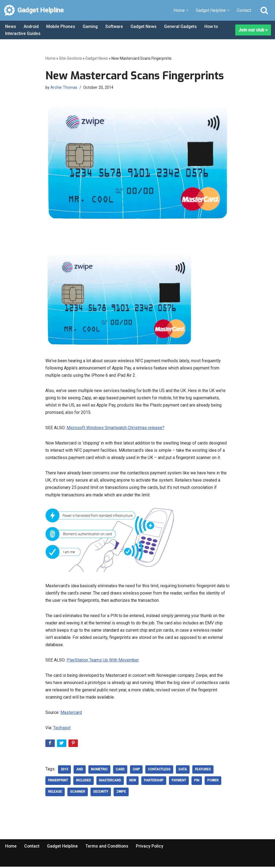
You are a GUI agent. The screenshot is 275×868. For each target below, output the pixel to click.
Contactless (159, 771)
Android (31, 26)
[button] (187, 10)
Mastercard (71, 714)
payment (179, 782)
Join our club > (253, 30)
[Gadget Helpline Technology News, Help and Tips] (34, 10)
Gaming (91, 26)
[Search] (264, 10)
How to (214, 26)
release (55, 794)
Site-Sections (70, 58)
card (120, 771)
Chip (136, 771)
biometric (99, 771)
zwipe (121, 794)
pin (197, 782)
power (213, 782)
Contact (244, 10)
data (183, 771)
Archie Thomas (64, 88)
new (133, 782)
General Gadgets (182, 26)
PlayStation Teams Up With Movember (103, 661)
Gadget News (145, 26)
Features (203, 771)
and (80, 771)
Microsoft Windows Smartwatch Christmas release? (115, 428)
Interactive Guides (23, 33)
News (11, 26)
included (84, 782)
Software (115, 26)
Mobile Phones (61, 26)
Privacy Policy (151, 848)
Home (50, 58)
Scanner (78, 794)
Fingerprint (58, 782)
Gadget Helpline (63, 848)
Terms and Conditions (108, 848)
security (101, 794)
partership (154, 782)
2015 (64, 771)
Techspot (62, 729)
